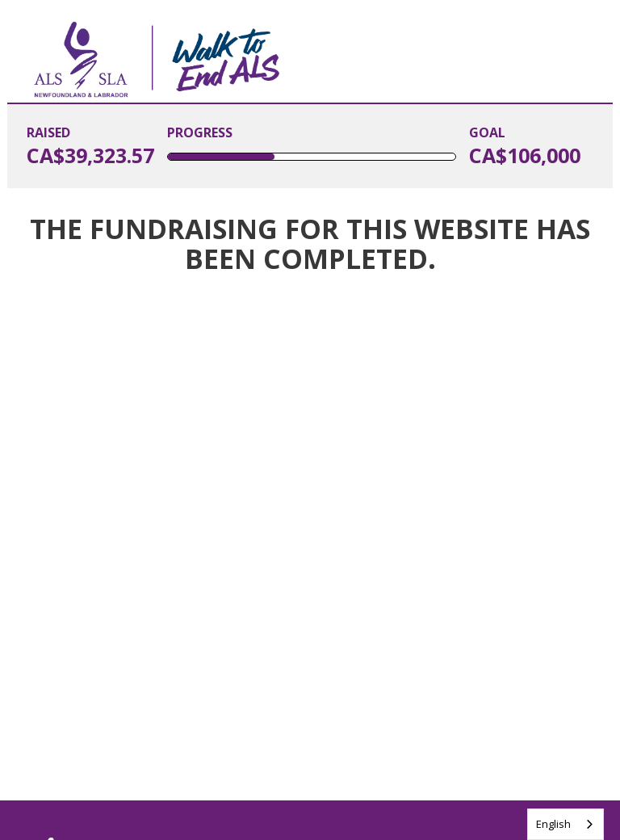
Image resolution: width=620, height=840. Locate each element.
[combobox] (566, 824)
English (553, 824)
